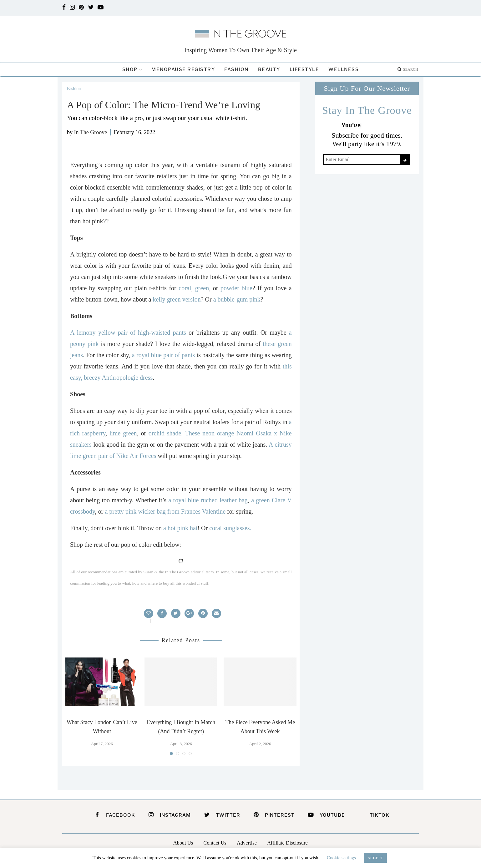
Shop (130, 69)
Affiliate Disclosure (287, 843)
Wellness (344, 69)
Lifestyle (304, 69)
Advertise (247, 843)
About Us (183, 843)
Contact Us (215, 843)
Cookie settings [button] (341, 858)
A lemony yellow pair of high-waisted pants (128, 332)
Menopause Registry (183, 69)
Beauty (269, 69)
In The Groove (91, 132)
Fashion (236, 69)
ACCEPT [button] (375, 858)
